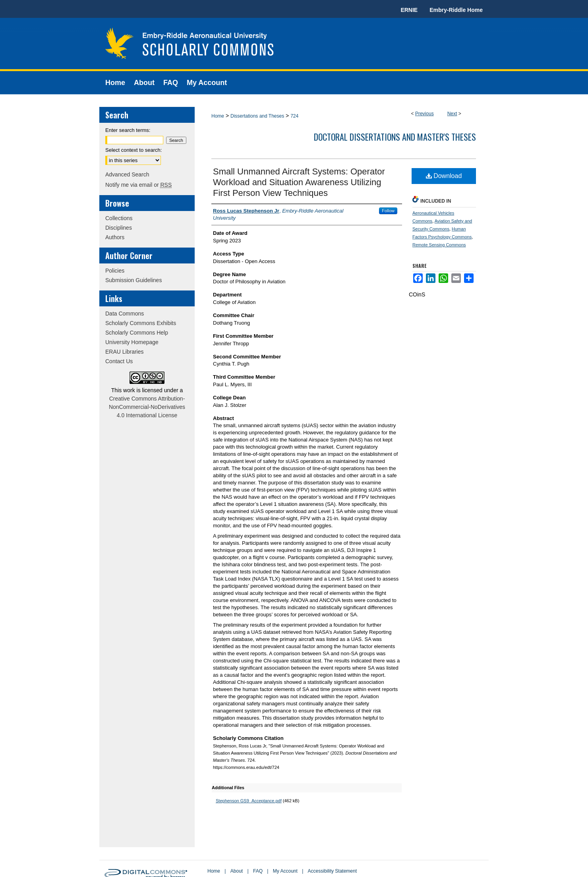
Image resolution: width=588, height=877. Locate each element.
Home (218, 116)
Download (444, 176)
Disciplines (119, 228)
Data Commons (125, 314)
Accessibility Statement (332, 871)
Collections (119, 218)
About (237, 871)
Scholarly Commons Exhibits (141, 323)
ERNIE (409, 10)
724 (294, 116)
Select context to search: (133, 150)
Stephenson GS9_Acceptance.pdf (249, 801)
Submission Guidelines (133, 280)
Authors (115, 237)
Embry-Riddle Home (456, 10)
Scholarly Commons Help (137, 333)
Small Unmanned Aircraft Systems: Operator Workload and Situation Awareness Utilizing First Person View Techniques (299, 182)
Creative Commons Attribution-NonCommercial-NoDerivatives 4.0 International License (147, 407)
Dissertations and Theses (257, 116)
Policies (115, 271)
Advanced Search (127, 174)
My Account (285, 871)
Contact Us (119, 361)
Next (452, 114)
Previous (425, 114)
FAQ (258, 871)
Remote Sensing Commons (439, 245)
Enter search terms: (128, 130)
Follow (388, 211)
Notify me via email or (138, 185)
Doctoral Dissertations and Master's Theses (395, 137)
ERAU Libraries (124, 352)
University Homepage (132, 342)
